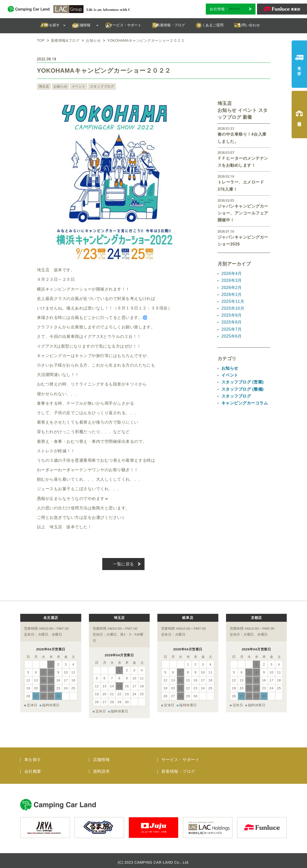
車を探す (33, 756)
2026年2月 (232, 288)
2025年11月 (233, 301)
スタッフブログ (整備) (243, 389)
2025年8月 (232, 322)
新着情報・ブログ (178, 768)
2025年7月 (232, 329)
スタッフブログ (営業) (243, 382)
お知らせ (59, 87)
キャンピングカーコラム (245, 403)
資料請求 (101, 768)
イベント (76, 87)
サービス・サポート (180, 756)
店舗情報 (101, 756)
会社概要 (33, 768)
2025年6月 (232, 336)
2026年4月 (232, 274)
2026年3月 (232, 280)
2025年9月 (232, 315)
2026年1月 (232, 294)
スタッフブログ (98, 87)
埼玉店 (43, 87)
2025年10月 (233, 308)
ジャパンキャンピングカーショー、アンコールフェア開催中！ (243, 213)
